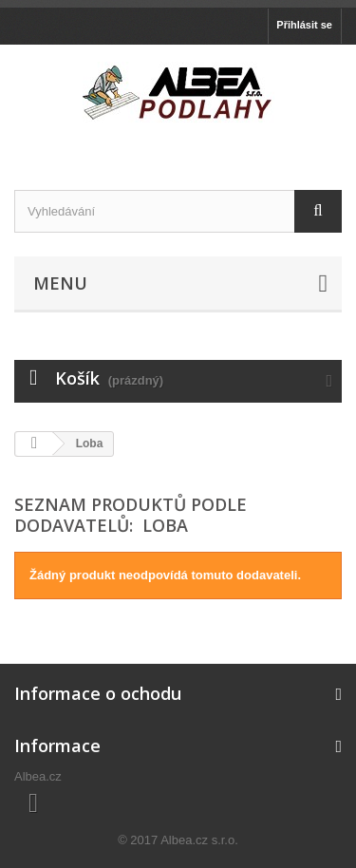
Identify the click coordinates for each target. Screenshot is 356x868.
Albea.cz (38, 776)
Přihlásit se (304, 25)
